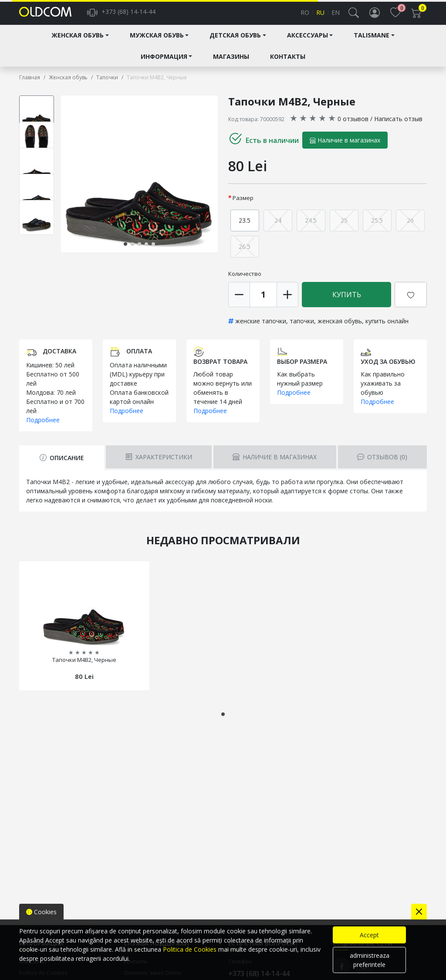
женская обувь (340, 327)
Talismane (372, 42)
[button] (354, 16)
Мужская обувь (157, 42)
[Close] (419, 912)
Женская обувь (78, 42)
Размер (243, 204)
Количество (245, 280)
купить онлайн (387, 327)
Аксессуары (307, 42)
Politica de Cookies (190, 949)
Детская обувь (235, 42)
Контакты (288, 63)
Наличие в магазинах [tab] (275, 464)
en (336, 16)
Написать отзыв (398, 125)
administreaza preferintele (370, 960)
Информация (164, 63)
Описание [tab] (62, 465)
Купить (347, 301)
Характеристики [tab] (159, 464)
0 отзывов (353, 125)
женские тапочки (261, 327)
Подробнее (43, 427)
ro (305, 16)
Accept (369, 935)
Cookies (41, 912)
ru (320, 16)
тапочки (302, 327)
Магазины (231, 63)
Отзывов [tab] (382, 464)
